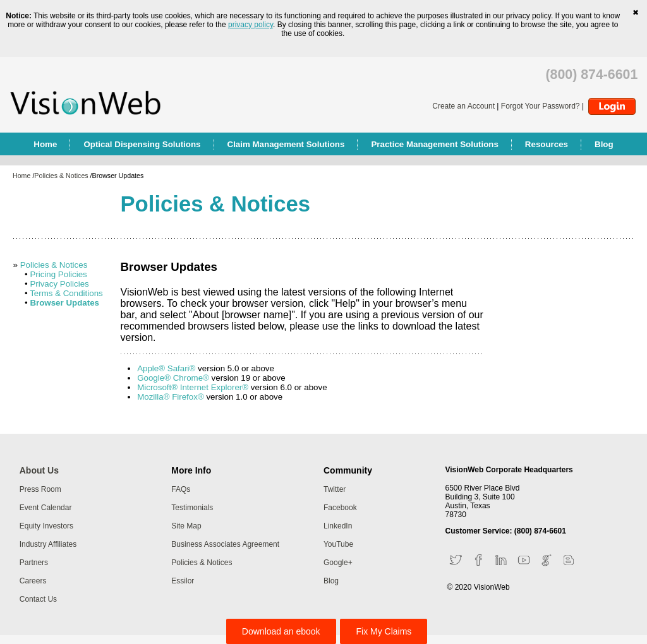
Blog (604, 144)
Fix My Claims (384, 631)
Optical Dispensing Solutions (142, 144)
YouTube (338, 544)
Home (45, 144)
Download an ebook (281, 631)
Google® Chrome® (173, 378)
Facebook (340, 508)
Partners (34, 563)
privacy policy (251, 25)
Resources (547, 144)
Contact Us (38, 599)
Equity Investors (46, 526)
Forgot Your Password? (541, 106)
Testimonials (192, 508)
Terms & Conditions (66, 293)
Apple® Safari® (166, 368)
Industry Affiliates (48, 544)
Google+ (338, 563)
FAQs (181, 489)
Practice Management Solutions (434, 144)
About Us (39, 470)
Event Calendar (46, 508)
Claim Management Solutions (286, 144)
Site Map (186, 526)
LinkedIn (338, 526)
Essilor (183, 581)
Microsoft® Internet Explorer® (193, 387)
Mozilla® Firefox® (171, 397)
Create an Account (463, 106)
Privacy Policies (59, 284)
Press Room (40, 489)
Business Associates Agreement (225, 544)
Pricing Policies (58, 274)
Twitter (335, 489)
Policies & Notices (61, 176)
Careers (33, 581)
